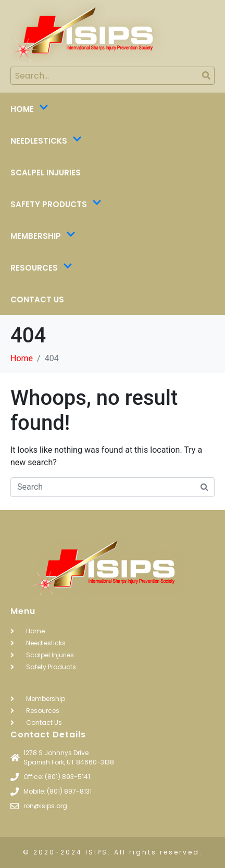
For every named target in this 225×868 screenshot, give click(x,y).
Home (29, 109)
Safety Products (56, 205)
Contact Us (37, 299)
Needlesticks (46, 141)
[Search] (206, 76)
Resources (41, 268)
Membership (43, 236)
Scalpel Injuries (46, 173)
